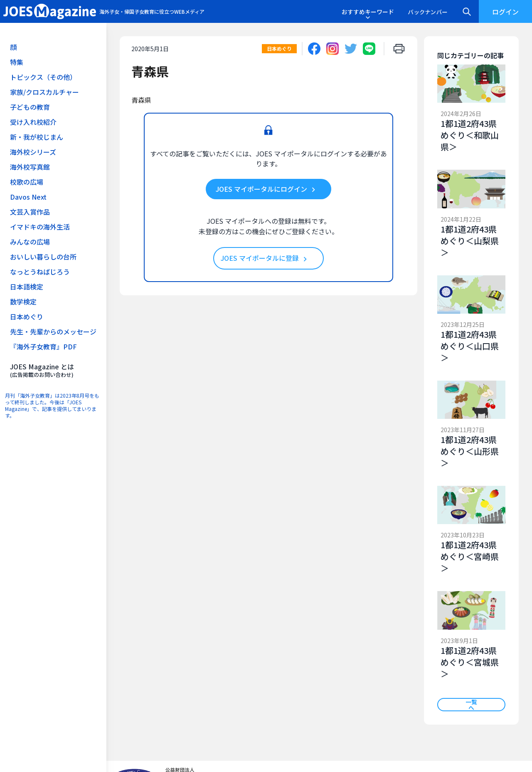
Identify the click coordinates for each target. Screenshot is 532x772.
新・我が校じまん (37, 137)
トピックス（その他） (43, 77)
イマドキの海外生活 (40, 227)
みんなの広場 (30, 242)
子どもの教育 (30, 107)
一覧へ (471, 705)
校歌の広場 (27, 182)
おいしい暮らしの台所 (43, 257)
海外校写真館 (30, 167)
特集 (17, 62)
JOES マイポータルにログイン (267, 189)
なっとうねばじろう (40, 272)
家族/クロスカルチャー (44, 92)
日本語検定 (27, 287)
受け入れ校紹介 (33, 122)
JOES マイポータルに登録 (265, 258)
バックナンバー (428, 12)
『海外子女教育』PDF (43, 346)
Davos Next (28, 197)
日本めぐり (27, 317)
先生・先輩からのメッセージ (53, 332)
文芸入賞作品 (30, 212)
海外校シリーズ (33, 152)
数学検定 (23, 302)
